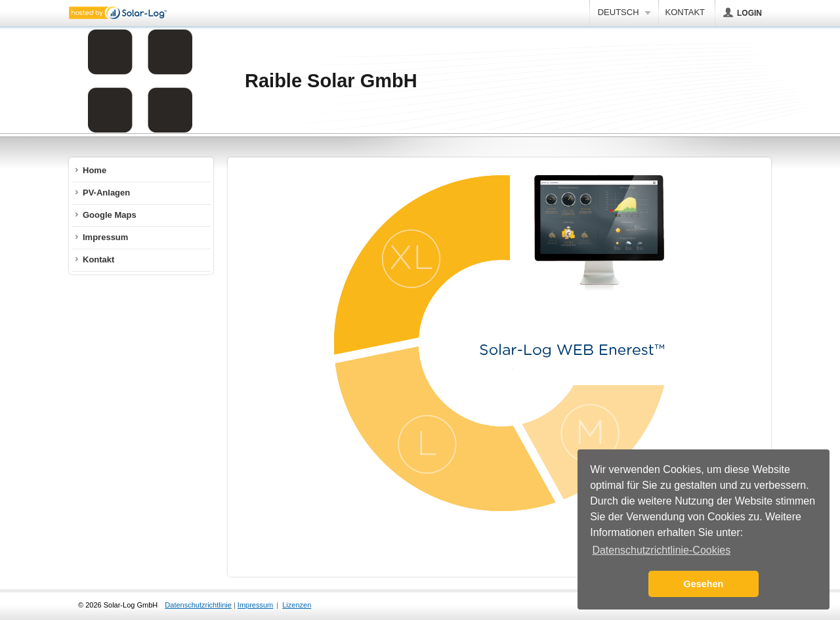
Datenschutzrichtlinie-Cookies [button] (661, 550)
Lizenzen (297, 605)
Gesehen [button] (704, 584)
